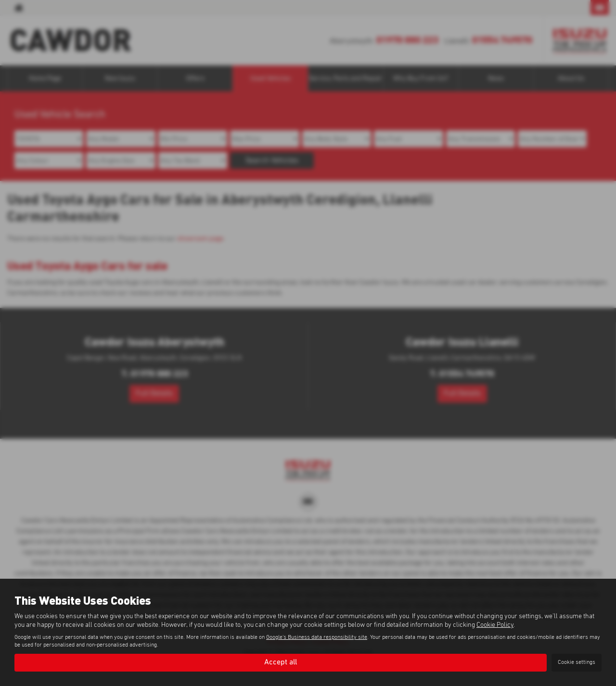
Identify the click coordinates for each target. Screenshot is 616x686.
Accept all (281, 662)
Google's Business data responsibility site (317, 637)
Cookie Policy (495, 625)
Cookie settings (577, 662)
